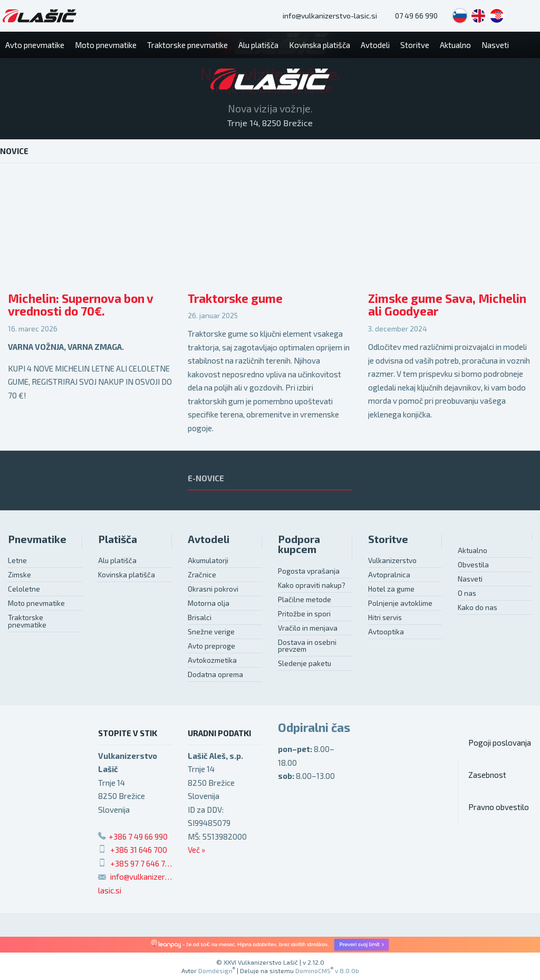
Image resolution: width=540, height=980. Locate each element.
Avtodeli (209, 539)
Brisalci (200, 617)
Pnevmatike (37, 539)
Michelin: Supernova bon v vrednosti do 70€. (80, 305)
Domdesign (217, 971)
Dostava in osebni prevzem (307, 646)
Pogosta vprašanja (309, 571)
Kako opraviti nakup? (312, 585)
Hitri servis (385, 617)
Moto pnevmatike (36, 603)
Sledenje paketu (305, 663)
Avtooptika (386, 632)
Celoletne (24, 589)
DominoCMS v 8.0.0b (327, 971)
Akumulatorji (208, 560)
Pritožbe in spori (304, 614)
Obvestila (473, 565)
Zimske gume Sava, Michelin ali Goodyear (447, 305)
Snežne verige (211, 632)
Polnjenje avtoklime (400, 603)
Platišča (118, 539)
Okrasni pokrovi (213, 589)
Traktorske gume (235, 298)
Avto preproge (211, 646)
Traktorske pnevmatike (27, 621)
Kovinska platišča (127, 575)
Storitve (388, 539)
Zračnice (202, 575)
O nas (467, 593)
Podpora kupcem (299, 544)
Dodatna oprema (215, 674)
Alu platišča (117, 560)
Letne (17, 560)
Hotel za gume (391, 589)
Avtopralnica (389, 575)
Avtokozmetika (212, 660)
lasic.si (110, 890)
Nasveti (470, 579)
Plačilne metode (305, 600)
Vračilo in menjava (308, 628)
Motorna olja (209, 603)
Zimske (20, 575)
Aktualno (472, 550)
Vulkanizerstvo (392, 560)
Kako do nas (478, 607)
